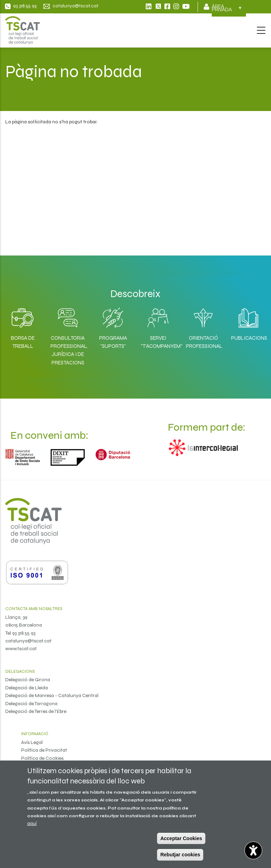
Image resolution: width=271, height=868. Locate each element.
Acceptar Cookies (181, 838)
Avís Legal (32, 742)
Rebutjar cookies (180, 855)
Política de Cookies (42, 758)
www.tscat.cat (21, 649)
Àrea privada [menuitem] (227, 10)
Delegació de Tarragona (31, 704)
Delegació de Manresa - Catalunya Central (52, 695)
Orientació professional (203, 342)
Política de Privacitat (44, 750)
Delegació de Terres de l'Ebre (36, 711)
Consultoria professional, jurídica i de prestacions (68, 350)
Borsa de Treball (23, 342)
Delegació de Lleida (27, 688)
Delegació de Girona (28, 680)
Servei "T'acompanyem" (158, 342)
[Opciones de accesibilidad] (253, 850)
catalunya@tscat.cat (28, 641)
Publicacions (248, 338)
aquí (32, 823)
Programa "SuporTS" (113, 342)
